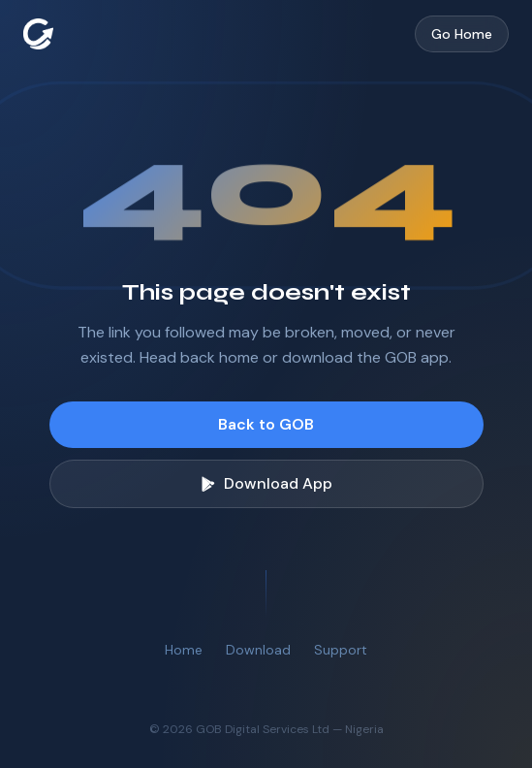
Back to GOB (266, 424)
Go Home (462, 34)
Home (184, 650)
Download (258, 650)
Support (341, 650)
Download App (266, 483)
